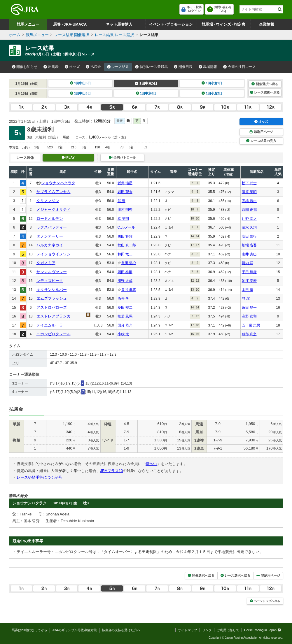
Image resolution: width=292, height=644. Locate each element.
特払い (151, 464)
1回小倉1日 (212, 83)
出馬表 (51, 67)
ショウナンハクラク (58, 183)
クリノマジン (48, 201)
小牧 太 (123, 334)
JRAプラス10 (111, 471)
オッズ (72, 67)
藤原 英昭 (249, 192)
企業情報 (267, 24)
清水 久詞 (249, 227)
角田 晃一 (249, 308)
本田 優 (248, 290)
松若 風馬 (125, 316)
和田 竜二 (125, 254)
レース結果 (118, 67)
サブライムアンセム (54, 192)
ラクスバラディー (52, 227)
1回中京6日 (146, 93)
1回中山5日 (80, 83)
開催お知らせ (25, 67)
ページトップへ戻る (265, 601)
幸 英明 (123, 219)
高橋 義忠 (249, 201)
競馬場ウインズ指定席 (224, 24)
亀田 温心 (129, 263)
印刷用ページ (261, 132)
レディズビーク (50, 281)
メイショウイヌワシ (54, 254)
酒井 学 (123, 299)
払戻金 (93, 67)
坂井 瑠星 (125, 183)
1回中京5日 (146, 83)
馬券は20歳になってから (29, 630)
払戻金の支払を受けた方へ (121, 630)
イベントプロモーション (171, 24)
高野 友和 (249, 316)
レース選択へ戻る (265, 92)
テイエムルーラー (52, 325)
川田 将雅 (125, 236)
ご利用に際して (228, 630)
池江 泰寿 (249, 281)
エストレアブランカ (54, 316)
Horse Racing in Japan (262, 630)
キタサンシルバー (52, 290)
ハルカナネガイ (50, 245)
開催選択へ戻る (265, 84)
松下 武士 (249, 183)
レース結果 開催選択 (72, 35)
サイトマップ (188, 630)
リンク (207, 630)
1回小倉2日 (212, 93)
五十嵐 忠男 (251, 325)
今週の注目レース (239, 67)
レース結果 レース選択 (114, 35)
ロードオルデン (50, 219)
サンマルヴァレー (52, 272)
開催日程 (183, 67)
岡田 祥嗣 (125, 272)
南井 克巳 (249, 254)
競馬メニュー (28, 24)
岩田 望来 (125, 192)
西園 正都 (249, 210)
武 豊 (121, 201)
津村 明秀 (125, 210)
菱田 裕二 (125, 308)
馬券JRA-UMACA (70, 24)
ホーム (15, 35)
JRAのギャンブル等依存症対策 (75, 630)
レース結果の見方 (261, 141)
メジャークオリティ (54, 209)
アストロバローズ (52, 307)
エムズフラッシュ (52, 298)
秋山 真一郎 (127, 245)
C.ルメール (126, 227)
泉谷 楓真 (129, 290)
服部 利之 (249, 334)
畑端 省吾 (249, 245)
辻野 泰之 (249, 219)
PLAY (68, 157)
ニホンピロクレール (54, 334)
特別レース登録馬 (151, 67)
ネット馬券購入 (119, 24)
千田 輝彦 (249, 272)
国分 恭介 (125, 325)
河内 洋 (248, 263)
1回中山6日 (80, 93)
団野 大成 (125, 281)
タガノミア (46, 263)
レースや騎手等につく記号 (39, 477)
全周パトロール (122, 157)
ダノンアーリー (50, 236)
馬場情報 (208, 67)
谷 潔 (246, 299)
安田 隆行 (249, 236)
